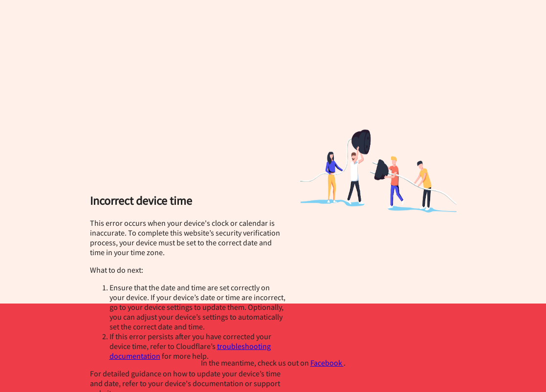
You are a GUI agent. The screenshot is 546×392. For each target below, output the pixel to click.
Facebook (327, 363)
